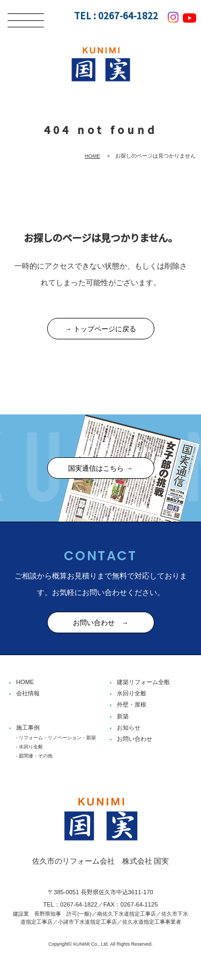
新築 (123, 716)
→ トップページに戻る (101, 329)
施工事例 (28, 727)
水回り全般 (132, 693)
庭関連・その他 (36, 756)
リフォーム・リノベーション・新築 (57, 738)
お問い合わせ (135, 739)
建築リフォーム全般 (143, 682)
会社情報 (28, 693)
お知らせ (129, 727)
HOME (92, 156)
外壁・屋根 (132, 704)
